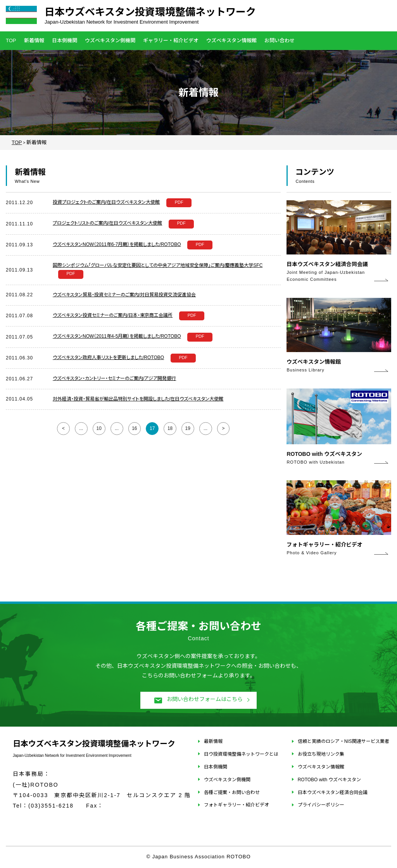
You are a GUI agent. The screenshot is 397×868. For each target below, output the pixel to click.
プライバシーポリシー (321, 805)
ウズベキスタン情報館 (231, 40)
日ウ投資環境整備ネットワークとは (241, 754)
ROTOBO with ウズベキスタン (330, 780)
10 (99, 428)
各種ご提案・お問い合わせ (232, 792)
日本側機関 (65, 40)
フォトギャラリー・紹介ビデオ (236, 805)
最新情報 (213, 741)
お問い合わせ (280, 40)
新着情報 (34, 40)
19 (188, 428)
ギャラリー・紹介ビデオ (171, 40)
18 (170, 428)
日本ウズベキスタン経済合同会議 (333, 792)
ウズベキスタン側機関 (110, 40)
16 (134, 428)
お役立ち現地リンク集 (321, 754)
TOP (11, 40)
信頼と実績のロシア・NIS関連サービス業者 (343, 741)
